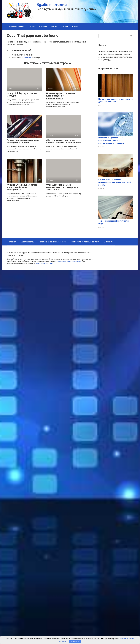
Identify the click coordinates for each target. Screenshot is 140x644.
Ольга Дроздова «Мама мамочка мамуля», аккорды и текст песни (62, 187)
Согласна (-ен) (75, 641)
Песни (54, 26)
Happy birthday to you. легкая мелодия (22, 95)
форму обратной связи (44, 263)
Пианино (43, 26)
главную (28, 58)
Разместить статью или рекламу (85, 242)
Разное (65, 26)
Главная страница (17, 26)
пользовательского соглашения (68, 261)
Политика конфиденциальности (53, 242)
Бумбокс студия (52, 5)
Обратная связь (27, 242)
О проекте (108, 242)
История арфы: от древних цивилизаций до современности (61, 96)
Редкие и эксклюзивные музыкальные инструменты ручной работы (115, 182)
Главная (13, 242)
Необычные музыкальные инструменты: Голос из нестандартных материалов (111, 141)
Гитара (32, 26)
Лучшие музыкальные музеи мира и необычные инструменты (22, 187)
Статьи (75, 26)
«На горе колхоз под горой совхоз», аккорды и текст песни (63, 141)
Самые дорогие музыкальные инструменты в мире (23, 141)
